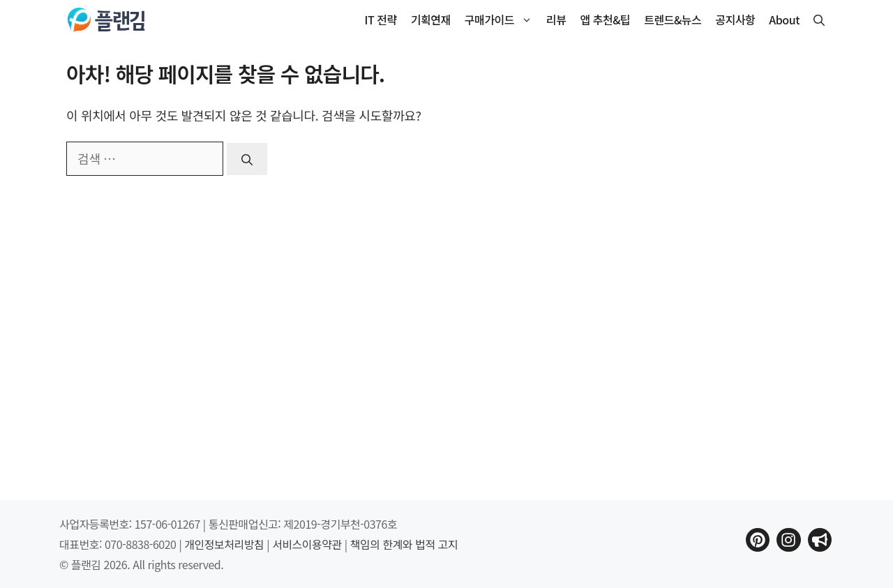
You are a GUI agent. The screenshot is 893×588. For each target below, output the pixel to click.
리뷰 (556, 20)
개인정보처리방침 (224, 544)
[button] (819, 20)
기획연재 (431, 20)
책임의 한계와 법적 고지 (404, 544)
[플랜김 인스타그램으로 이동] (788, 540)
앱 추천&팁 (606, 20)
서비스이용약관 (307, 544)
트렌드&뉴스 (673, 20)
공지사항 (735, 20)
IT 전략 (381, 20)
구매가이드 (502, 20)
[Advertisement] (722, 270)
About (784, 20)
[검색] (247, 159)
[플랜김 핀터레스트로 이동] (758, 540)
